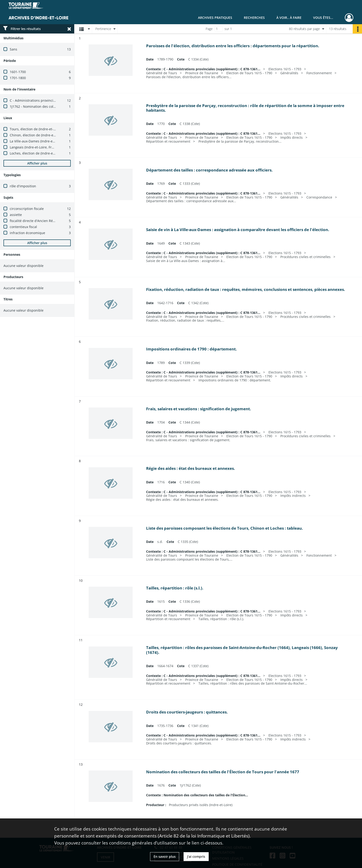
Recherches (254, 18)
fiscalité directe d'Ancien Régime (35, 221)
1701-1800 (18, 78)
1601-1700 (18, 72)
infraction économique (27, 233)
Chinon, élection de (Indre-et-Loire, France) (43, 135)
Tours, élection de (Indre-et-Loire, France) (42, 129)
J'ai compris (196, 856)
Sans (13, 49)
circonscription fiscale (27, 209)
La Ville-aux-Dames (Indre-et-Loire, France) (43, 141)
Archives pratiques (215, 18)
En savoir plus (165, 856)
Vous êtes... (323, 18)
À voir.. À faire (289, 18)
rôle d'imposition (23, 186)
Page (209, 29)
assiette (16, 215)
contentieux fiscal (23, 227)
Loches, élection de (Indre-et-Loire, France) (43, 153)
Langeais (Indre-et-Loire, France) (35, 147)
